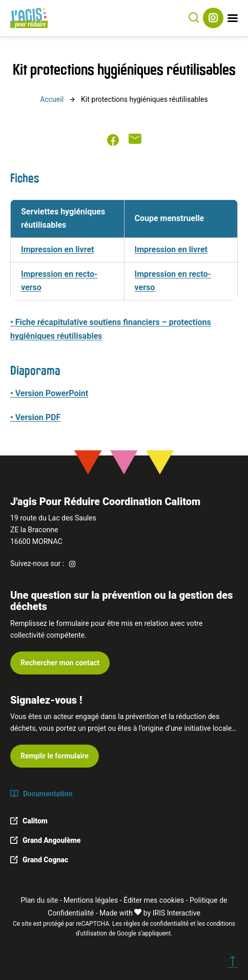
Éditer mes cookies (154, 900)
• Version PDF (35, 417)
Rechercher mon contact (60, 663)
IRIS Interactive (177, 913)
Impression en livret (57, 249)
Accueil (52, 99)
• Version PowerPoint (49, 393)
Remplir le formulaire (55, 756)
